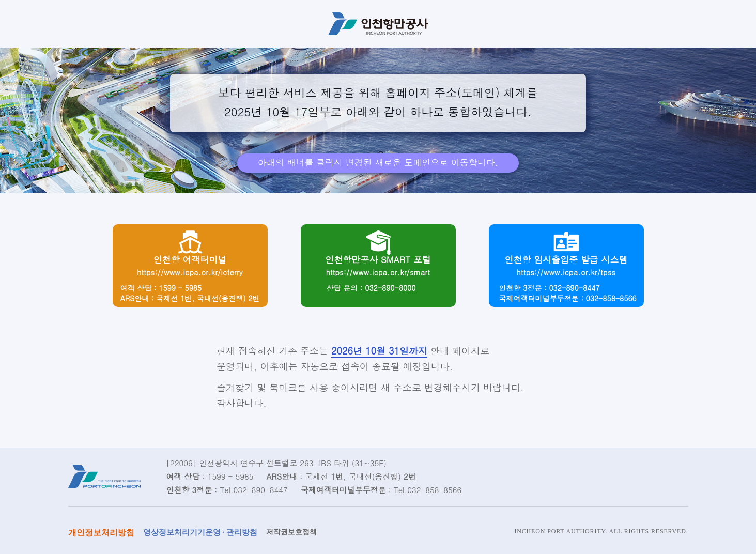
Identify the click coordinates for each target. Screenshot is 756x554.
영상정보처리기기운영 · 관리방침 (200, 532)
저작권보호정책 (291, 532)
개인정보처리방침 (101, 533)
